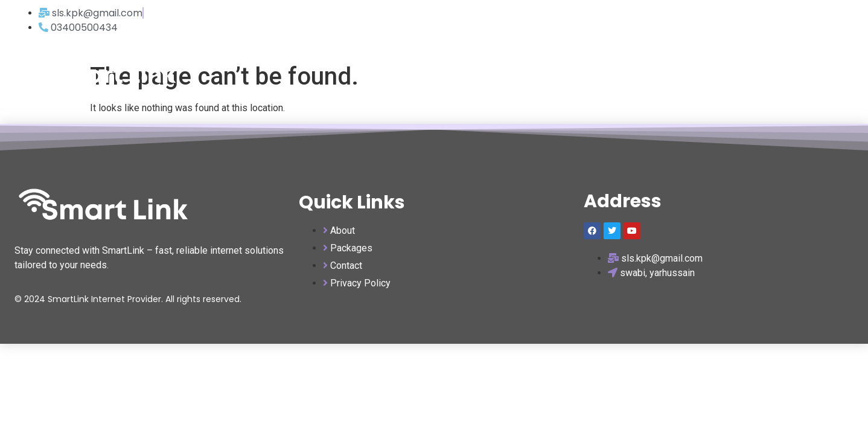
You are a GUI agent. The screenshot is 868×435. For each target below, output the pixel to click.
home (648, 73)
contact (816, 73)
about (762, 73)
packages (704, 73)
